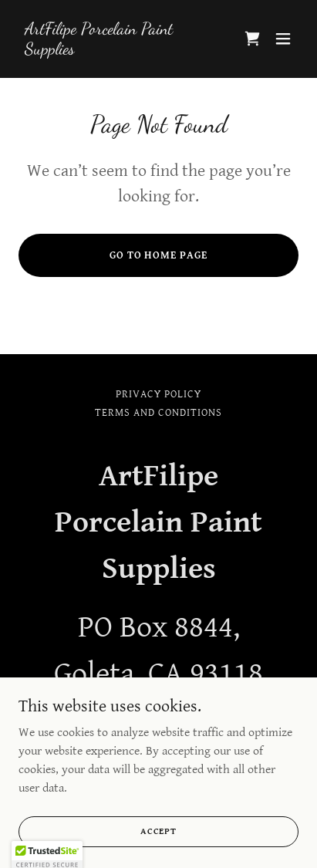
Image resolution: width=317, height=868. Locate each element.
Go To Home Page (159, 255)
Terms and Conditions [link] (158, 413)
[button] (283, 39)
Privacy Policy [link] (158, 394)
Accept (158, 831)
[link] (116, 51)
